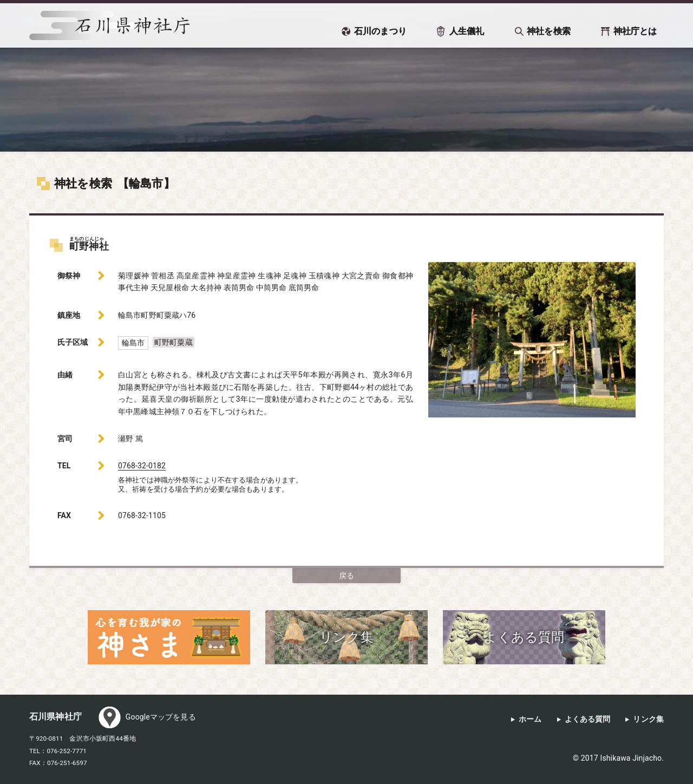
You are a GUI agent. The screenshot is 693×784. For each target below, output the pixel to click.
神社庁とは (635, 31)
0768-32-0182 (142, 466)
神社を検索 (549, 31)
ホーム (530, 719)
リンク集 (648, 719)
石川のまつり (380, 31)
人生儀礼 (467, 31)
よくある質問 (588, 719)
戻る (346, 576)
